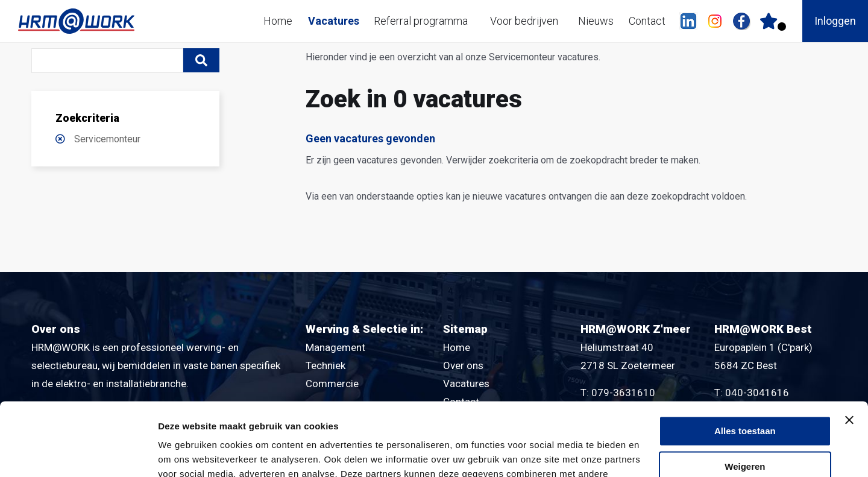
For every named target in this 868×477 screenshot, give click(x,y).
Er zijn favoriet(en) (782, 27)
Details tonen (187, 453)
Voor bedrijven (524, 21)
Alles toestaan (745, 363)
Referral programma (421, 21)
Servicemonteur (107, 139)
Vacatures (334, 21)
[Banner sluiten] (849, 352)
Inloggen (835, 21)
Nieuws (596, 21)
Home (278, 21)
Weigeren (745, 398)
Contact (647, 21)
